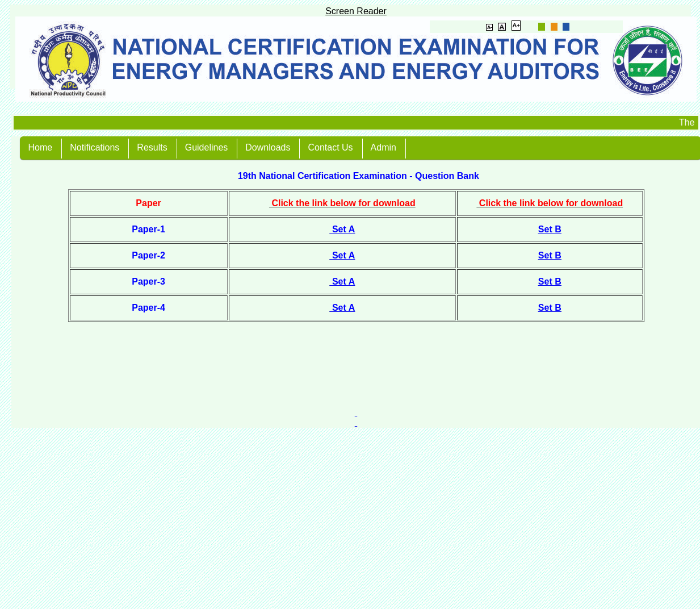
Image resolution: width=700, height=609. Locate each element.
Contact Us (330, 147)
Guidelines (207, 147)
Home (41, 147)
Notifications (95, 147)
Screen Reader (356, 11)
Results (152, 147)
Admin (383, 147)
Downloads (268, 147)
